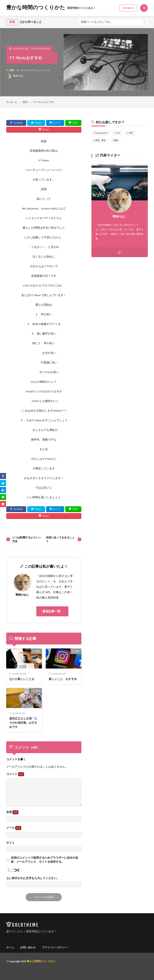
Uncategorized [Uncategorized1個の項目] (103, 134)
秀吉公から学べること (32, 22)
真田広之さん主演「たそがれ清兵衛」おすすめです (23, 723)
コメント (15, 774)
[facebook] (3, 476)
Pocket (45, 130)
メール (14, 828)
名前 (12, 812)
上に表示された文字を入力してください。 (33, 878)
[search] (144, 22)
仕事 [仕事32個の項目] (132, 134)
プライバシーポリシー (55, 947)
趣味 (12, 70)
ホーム (10, 947)
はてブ (57, 123)
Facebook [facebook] (18, 123)
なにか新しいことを (22, 679)
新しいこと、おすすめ (63, 679)
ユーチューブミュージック (36, 70)
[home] (120, 252)
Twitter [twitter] (38, 123)
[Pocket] (3, 504)
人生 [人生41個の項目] (119, 134)
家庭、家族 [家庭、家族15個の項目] (102, 141)
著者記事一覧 (51, 611)
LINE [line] (75, 123)
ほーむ (14, 102)
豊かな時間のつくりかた (51, 8)
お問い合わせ (28, 947)
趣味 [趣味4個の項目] (118, 141)
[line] (3, 497)
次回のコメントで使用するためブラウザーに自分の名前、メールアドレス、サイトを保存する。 (45, 860)
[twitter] (3, 483)
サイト (10, 843)
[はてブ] (3, 490)
